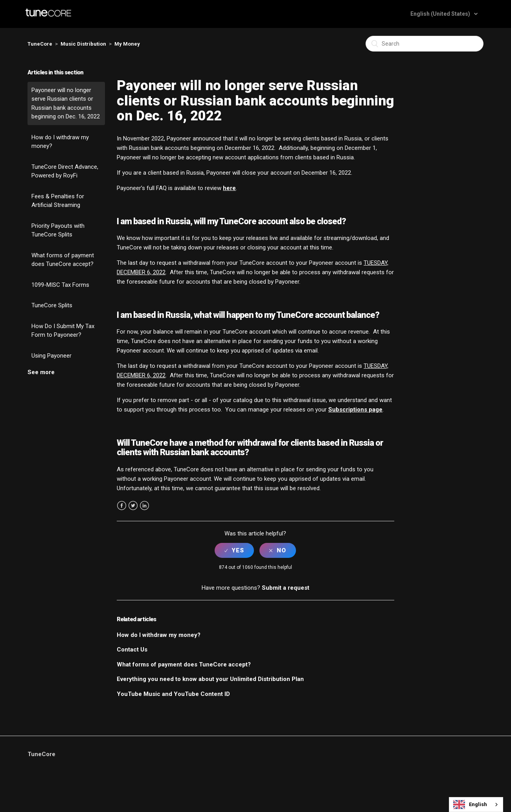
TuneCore (40, 44)
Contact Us (132, 650)
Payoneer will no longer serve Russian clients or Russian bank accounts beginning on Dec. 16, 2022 (66, 103)
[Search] (425, 44)
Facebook (122, 506)
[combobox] (476, 805)
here (229, 188)
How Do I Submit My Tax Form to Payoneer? (63, 331)
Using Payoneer (51, 356)
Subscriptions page (355, 410)
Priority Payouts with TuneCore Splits (58, 230)
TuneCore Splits (52, 305)
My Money (127, 44)
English (470, 805)
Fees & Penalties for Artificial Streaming (58, 201)
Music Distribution (83, 44)
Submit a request (286, 588)
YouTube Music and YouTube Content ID (173, 694)
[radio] (234, 550)
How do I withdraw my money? (60, 142)
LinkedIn (144, 506)
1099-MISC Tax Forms (60, 285)
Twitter (133, 506)
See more (41, 372)
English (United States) (441, 14)
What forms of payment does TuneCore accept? (63, 260)
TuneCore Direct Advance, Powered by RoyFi (65, 171)
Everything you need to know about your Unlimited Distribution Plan (210, 679)
